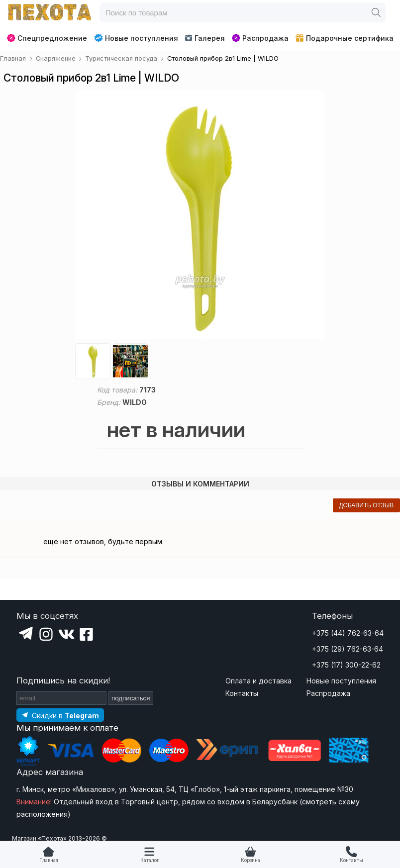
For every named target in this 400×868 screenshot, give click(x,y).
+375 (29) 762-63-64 (348, 649)
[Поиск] (376, 12)
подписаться (131, 698)
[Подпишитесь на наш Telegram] (60, 715)
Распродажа (260, 38)
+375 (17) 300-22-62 (346, 665)
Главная (49, 860)
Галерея (205, 38)
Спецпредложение (47, 38)
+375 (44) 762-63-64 (348, 633)
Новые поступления (136, 38)
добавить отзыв (366, 505)
